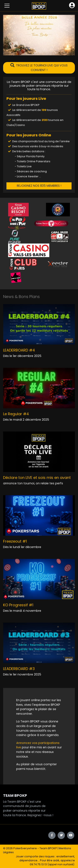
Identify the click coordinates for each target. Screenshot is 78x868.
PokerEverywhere (25, 848)
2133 (45, 120)
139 (44, 110)
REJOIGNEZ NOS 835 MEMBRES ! (39, 186)
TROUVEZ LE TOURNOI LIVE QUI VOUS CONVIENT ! (39, 68)
